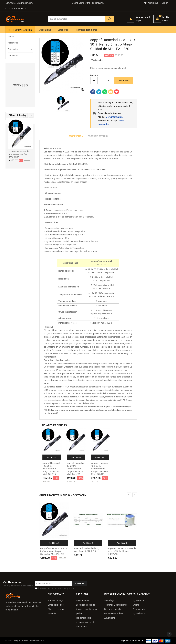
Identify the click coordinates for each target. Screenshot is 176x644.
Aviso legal (110, 600)
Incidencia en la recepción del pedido (86, 620)
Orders (136, 605)
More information (114, 117)
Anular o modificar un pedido (86, 611)
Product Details (98, 136)
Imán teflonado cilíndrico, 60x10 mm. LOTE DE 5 (86, 550)
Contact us (81, 627)
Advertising (110, 618)
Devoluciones (83, 600)
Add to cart (123, 81)
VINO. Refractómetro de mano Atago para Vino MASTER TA (19, 154)
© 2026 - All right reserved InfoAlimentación (25, 641)
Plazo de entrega (56, 609)
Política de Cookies (114, 614)
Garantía (52, 614)
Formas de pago (56, 600)
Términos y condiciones (116, 605)
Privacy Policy (68, 588)
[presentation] (25, 115)
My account (138, 600)
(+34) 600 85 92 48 (16, 9)
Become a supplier (113, 609)
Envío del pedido (56, 605)
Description (76, 136)
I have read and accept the (56, 588)
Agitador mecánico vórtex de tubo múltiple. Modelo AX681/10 (122, 551)
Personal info (139, 609)
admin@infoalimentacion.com (19, 3)
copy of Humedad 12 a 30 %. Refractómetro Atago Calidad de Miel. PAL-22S (51, 469)
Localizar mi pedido (86, 605)
